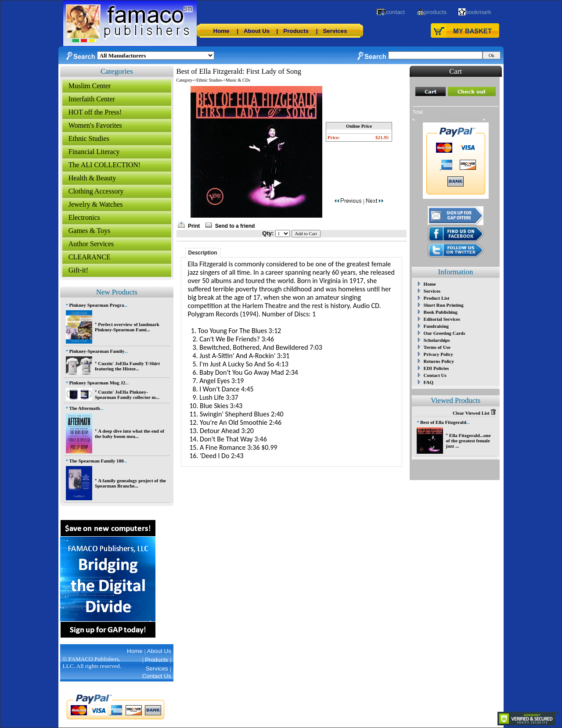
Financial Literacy (94, 152)
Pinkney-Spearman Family (97, 351)
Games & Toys (89, 231)
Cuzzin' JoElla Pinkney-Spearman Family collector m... (127, 394)
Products (296, 31)
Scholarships (437, 340)
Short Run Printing (444, 305)
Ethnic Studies (89, 138)
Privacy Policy (439, 354)
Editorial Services (442, 319)
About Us (257, 31)
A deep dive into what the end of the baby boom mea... (130, 434)
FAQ (429, 382)
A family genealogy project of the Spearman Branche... (130, 483)
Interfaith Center (92, 99)
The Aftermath (84, 408)
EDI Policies (436, 368)
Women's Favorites (95, 125)
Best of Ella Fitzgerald (443, 422)
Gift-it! (78, 270)
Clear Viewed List (474, 413)
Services (335, 31)
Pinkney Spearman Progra (96, 305)
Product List (437, 298)
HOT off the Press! (95, 112)
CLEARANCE (90, 257)
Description (203, 253)
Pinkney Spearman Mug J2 (97, 383)
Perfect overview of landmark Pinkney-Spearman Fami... (127, 327)
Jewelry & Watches (96, 204)
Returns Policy (439, 361)
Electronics (84, 217)
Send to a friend (235, 226)
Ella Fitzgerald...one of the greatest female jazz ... (468, 441)
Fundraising (436, 326)
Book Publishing (441, 312)
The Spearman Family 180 (96, 461)
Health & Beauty (92, 178)
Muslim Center (90, 86)
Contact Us (435, 375)
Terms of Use (437, 347)
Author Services (91, 244)
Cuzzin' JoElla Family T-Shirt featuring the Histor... (127, 366)
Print (194, 226)
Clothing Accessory (96, 191)
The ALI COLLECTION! (104, 165)
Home (222, 31)
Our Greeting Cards (445, 333)
